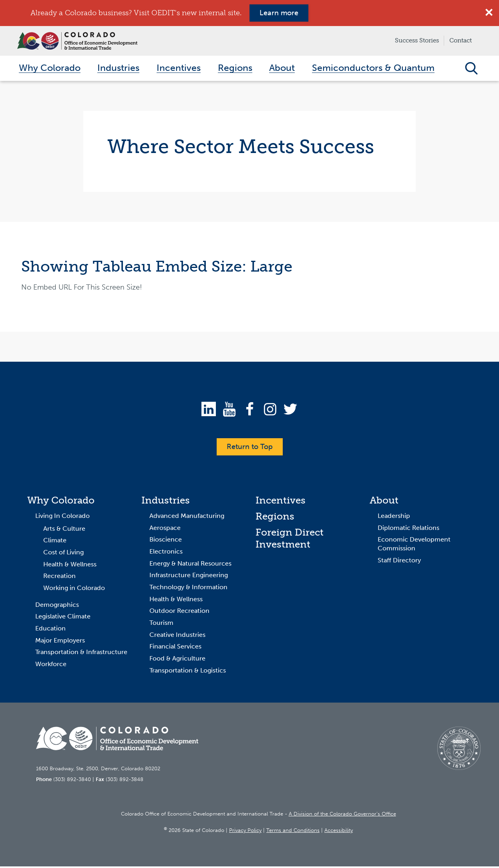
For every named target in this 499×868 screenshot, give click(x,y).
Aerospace (165, 529)
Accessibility (339, 832)
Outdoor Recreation (179, 612)
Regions (275, 518)
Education (50, 630)
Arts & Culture (64, 530)
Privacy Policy (245, 832)
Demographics (57, 606)
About (384, 502)
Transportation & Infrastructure (81, 654)
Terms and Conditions (293, 832)
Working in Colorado (74, 589)
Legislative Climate (63, 618)
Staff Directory (399, 561)
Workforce (51, 666)
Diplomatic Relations (408, 529)
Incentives (281, 502)
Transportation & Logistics (188, 672)
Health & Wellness (70, 565)
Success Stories (417, 40)
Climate (55, 542)
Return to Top (250, 448)
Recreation (59, 577)
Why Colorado (61, 502)
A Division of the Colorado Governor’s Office (342, 815)
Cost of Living (63, 554)
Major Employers (60, 641)
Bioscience (166, 541)
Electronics (166, 553)
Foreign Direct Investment (290, 539)
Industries (166, 502)
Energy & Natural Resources (190, 565)
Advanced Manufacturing (187, 517)
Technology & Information (188, 589)
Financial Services (175, 648)
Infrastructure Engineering (189, 577)
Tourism (161, 624)
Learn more (279, 13)
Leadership (394, 517)
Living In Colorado (62, 517)
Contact (461, 40)
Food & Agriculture (177, 660)
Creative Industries (177, 636)
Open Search (471, 69)
